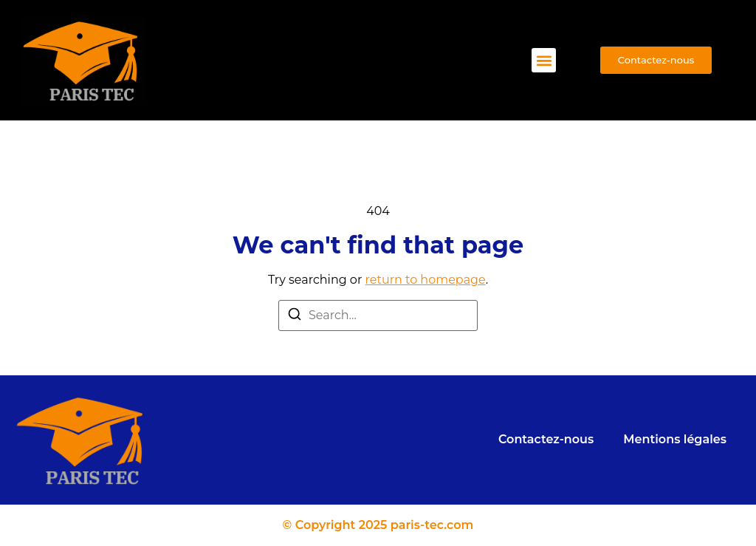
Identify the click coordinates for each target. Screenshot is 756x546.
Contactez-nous (546, 439)
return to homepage (426, 280)
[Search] (295, 317)
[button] (544, 60)
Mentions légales (675, 439)
